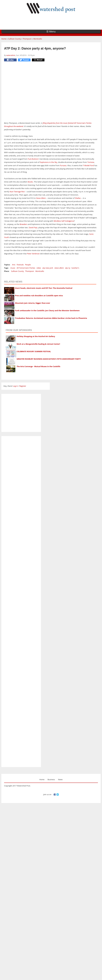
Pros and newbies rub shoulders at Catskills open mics (39, 296)
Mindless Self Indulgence (64, 221)
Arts (14, 265)
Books (30, 182)
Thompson (27, 39)
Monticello (38, 39)
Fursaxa (63, 165)
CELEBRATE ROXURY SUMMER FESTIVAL (34, 351)
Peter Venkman (33, 254)
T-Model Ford (88, 165)
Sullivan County (15, 39)
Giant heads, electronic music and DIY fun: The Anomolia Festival (44, 288)
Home (4, 39)
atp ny (68, 268)
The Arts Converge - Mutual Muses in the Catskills (38, 366)
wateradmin (11, 55)
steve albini (59, 268)
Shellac (78, 198)
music (13, 268)
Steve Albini (41, 198)
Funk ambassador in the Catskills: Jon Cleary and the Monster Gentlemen (47, 310)
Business (51, 779)
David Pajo (33, 227)
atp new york (48, 268)
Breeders (24, 224)
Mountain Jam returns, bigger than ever (33, 303)
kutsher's (75, 268)
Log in (15, 386)
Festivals (20, 265)
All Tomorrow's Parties (26, 268)
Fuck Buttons (33, 159)
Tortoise (91, 162)
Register (23, 386)
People (28, 265)
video (39, 268)
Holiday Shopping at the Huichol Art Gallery (36, 336)
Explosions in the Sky (49, 162)
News (60, 779)
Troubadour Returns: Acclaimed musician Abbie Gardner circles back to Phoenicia (51, 318)
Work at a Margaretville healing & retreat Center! (38, 344)
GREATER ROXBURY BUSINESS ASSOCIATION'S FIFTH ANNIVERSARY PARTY (49, 359)
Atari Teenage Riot (17, 192)
